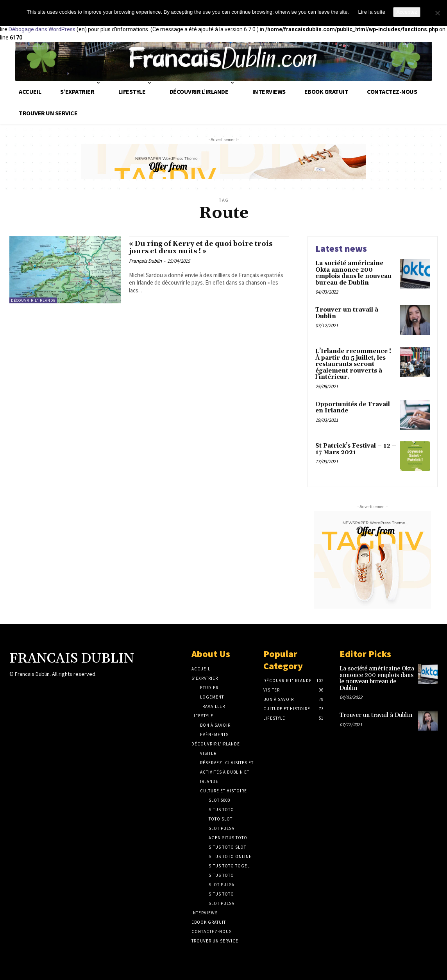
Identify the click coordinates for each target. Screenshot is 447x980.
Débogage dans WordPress (42, 29)
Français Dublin (145, 264)
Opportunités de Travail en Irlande (353, 408)
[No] (437, 13)
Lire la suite (372, 12)
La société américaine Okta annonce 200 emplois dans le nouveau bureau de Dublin (353, 273)
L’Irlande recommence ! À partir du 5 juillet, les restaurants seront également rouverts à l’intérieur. (353, 364)
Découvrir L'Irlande (33, 300)
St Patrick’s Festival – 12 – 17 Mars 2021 (356, 449)
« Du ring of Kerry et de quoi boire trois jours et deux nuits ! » (201, 249)
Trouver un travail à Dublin (347, 313)
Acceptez (407, 12)
